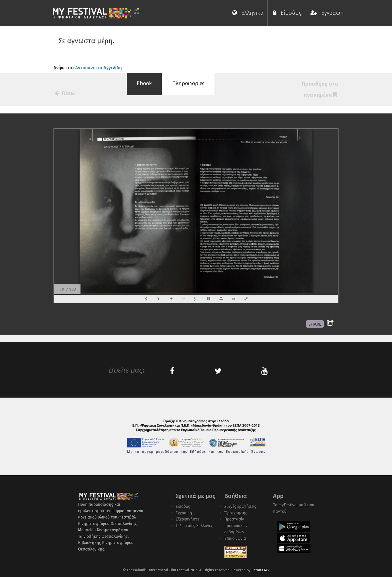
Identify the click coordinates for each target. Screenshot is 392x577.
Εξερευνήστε (187, 519)
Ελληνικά (248, 13)
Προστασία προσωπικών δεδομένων (236, 526)
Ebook (144, 83)
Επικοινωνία (235, 538)
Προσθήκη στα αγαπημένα (320, 89)
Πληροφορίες (188, 83)
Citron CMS (260, 570)
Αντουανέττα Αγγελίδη (98, 68)
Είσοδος (288, 13)
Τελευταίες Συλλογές (194, 526)
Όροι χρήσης (236, 513)
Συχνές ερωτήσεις (240, 506)
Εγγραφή (327, 13)
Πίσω (65, 93)
